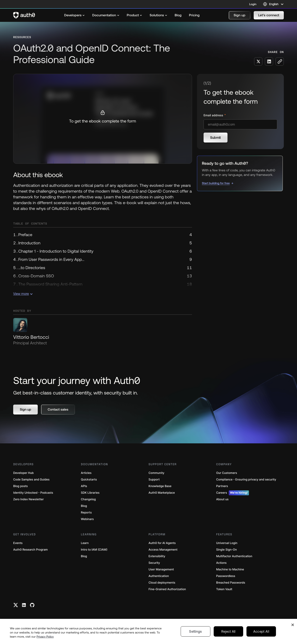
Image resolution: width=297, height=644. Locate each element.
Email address (214, 115)
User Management (161, 569)
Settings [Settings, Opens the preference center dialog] (196, 631)
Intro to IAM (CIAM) (94, 550)
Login (253, 4)
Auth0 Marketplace (162, 493)
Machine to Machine (230, 569)
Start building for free (216, 183)
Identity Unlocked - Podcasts (33, 493)
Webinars (87, 519)
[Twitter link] (16, 605)
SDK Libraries (90, 493)
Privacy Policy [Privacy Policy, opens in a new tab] (45, 637)
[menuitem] (74, 15)
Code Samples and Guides (31, 480)
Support (154, 480)
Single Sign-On (226, 550)
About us (222, 499)
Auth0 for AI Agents (162, 543)
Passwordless (226, 576)
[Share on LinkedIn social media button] (269, 61)
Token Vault (224, 589)
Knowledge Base (160, 486)
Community (156, 473)
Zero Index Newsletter (28, 499)
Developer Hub (23, 473)
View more (23, 294)
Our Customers (227, 473)
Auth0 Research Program (30, 550)
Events (18, 543)
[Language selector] (273, 4)
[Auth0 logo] (24, 15)
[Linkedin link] (24, 605)
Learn (85, 543)
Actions (221, 563)
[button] (240, 15)
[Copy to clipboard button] (280, 61)
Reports (86, 513)
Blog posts (21, 486)
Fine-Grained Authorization (167, 589)
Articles (86, 473)
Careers (233, 493)
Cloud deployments (162, 583)
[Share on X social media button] (258, 61)
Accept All (261, 631)
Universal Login (227, 543)
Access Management (163, 550)
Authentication (159, 576)
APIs (84, 486)
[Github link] (32, 605)
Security (154, 563)
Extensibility (157, 556)
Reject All (228, 631)
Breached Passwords (231, 583)
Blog (84, 506)
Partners (222, 486)
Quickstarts (89, 480)
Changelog (88, 499)
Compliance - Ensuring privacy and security (246, 480)
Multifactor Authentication (234, 556)
